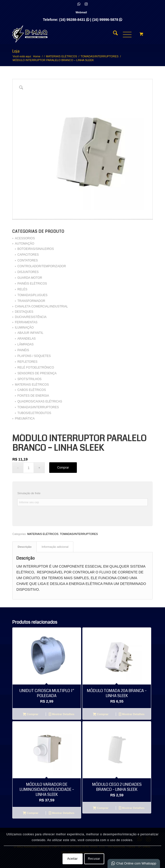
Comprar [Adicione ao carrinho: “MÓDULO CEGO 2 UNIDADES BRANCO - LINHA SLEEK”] (101, 808)
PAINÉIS (23, 350)
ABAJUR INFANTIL (30, 333)
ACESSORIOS (25, 238)
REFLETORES (27, 362)
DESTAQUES (24, 312)
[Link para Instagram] (86, 4)
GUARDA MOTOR (30, 278)
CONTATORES (27, 260)
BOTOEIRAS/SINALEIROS (36, 249)
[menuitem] (81, 12)
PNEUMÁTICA (25, 419)
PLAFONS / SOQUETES (34, 356)
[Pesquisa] (113, 34)
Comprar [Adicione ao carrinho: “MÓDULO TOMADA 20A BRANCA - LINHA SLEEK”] (101, 715)
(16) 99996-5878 (107, 20)
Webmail (81, 12)
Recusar (94, 859)
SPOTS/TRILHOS (29, 379)
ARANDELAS (26, 339)
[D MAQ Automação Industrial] (68, 34)
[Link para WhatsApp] (79, 4)
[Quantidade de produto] (29, 468)
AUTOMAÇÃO (24, 244)
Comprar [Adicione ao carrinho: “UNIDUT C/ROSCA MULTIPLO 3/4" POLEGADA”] (31, 715)
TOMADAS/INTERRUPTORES (38, 407)
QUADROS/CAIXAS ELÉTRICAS (40, 401)
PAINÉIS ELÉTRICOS (32, 284)
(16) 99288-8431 (74, 20)
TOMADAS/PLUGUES (32, 295)
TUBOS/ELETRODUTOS (34, 413)
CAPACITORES (28, 255)
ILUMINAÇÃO (24, 328)
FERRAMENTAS (26, 322)
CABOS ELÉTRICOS (32, 390)
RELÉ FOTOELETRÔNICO (36, 368)
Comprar (63, 468)
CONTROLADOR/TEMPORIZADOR (42, 266)
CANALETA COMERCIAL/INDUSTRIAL (41, 306)
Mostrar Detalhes (62, 715)
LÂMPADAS (25, 344)
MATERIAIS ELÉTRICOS (32, 385)
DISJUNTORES (28, 272)
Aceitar (73, 859)
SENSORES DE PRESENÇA (37, 373)
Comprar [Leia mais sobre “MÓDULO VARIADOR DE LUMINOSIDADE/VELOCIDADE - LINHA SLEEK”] (31, 813)
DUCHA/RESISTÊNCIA (31, 317)
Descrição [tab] (24, 547)
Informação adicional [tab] (55, 547)
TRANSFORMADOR (31, 301)
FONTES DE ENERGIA (33, 396)
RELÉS (22, 289)
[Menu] (125, 34)
